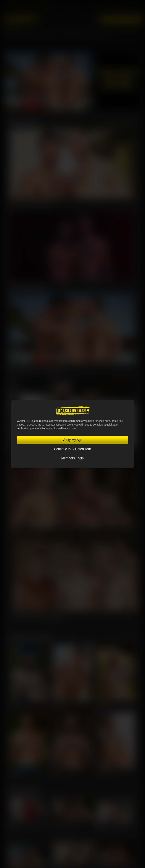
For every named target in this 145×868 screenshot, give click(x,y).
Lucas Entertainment (51, 8)
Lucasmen (13, 34)
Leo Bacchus (103, 706)
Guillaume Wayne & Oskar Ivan (30, 204)
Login (94, 20)
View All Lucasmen (123, 639)
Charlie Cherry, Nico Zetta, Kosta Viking (36, 369)
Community (71, 34)
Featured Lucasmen (30, 637)
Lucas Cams (111, 8)
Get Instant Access (121, 20)
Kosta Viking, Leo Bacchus (27, 534)
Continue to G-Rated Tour (72, 449)
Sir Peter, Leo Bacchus (65, 823)
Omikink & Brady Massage (27, 286)
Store (90, 34)
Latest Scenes (24, 121)
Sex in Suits (94, 8)
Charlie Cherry (17, 774)
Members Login (73, 458)
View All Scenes (125, 123)
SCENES (50, 34)
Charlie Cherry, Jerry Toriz (110, 827)
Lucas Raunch (73, 8)
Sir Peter (58, 774)
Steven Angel (103, 774)
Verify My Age (73, 440)
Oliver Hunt (59, 706)
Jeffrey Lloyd (16, 706)
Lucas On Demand (130, 8)
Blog (104, 34)
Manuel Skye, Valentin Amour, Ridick (37, 616)
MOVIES (33, 34)
